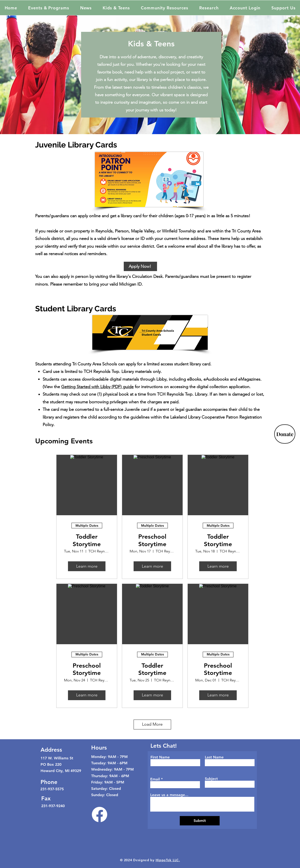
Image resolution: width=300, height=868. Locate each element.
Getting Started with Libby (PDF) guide (97, 387)
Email (155, 779)
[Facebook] (99, 815)
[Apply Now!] (140, 266)
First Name (160, 757)
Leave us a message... (169, 795)
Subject (211, 779)
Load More (152, 724)
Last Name (214, 757)
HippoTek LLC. (168, 860)
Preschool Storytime (152, 540)
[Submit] (200, 821)
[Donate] (285, 434)
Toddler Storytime (87, 540)
